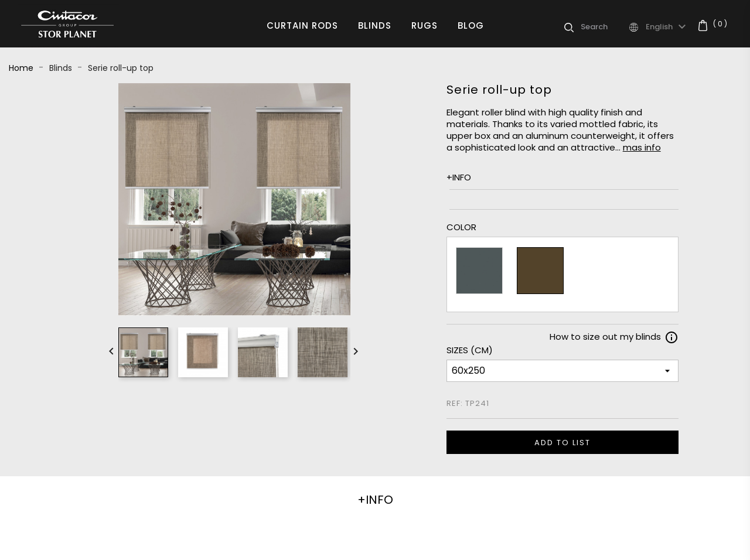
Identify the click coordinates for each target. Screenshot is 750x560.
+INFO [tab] (375, 500)
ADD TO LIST (562, 443)
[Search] (604, 27)
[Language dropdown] (667, 27)
